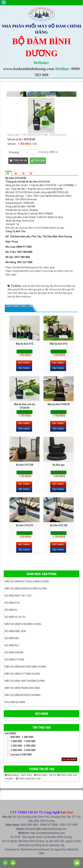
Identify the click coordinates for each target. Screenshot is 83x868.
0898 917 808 (49, 825)
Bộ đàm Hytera (15, 660)
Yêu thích (24, 368)
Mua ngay (38, 161)
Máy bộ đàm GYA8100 (59, 404)
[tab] (8, 173)
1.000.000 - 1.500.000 (20, 742)
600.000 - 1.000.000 (19, 737)
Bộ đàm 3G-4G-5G (15, 617)
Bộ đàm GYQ (12, 603)
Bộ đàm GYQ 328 (25, 465)
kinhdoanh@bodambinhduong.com (46, 829)
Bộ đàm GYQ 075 (25, 525)
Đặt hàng (24, 363)
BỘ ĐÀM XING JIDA (15, 631)
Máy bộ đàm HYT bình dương (22, 674)
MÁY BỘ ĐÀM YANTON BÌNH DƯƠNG (25, 681)
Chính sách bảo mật (28, 779)
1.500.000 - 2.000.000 (20, 746)
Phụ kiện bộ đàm (15, 702)
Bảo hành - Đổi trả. (46, 775)
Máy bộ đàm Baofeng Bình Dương (26, 667)
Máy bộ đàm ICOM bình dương (23, 624)
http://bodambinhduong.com (48, 833)
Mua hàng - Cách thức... (19, 775)
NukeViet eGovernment (35, 849)
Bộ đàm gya (59, 465)
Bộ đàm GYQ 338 (59, 525)
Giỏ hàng (42, 714)
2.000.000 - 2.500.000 (20, 750)
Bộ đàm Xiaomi (14, 652)
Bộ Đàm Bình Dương (31, 841)
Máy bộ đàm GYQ (25, 344)
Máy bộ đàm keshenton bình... (23, 695)
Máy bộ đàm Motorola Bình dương (27, 581)
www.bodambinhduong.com (29, 69)
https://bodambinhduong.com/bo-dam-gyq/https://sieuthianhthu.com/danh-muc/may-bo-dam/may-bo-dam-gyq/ (40, 271)
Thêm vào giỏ (18, 161)
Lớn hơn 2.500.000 (18, 755)
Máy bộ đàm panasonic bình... (23, 688)
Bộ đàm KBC (12, 638)
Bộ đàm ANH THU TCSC (18, 596)
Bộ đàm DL (11, 610)
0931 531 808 (69, 825)
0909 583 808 (29, 825)
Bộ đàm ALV (12, 645)
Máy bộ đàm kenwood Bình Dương (26, 589)
